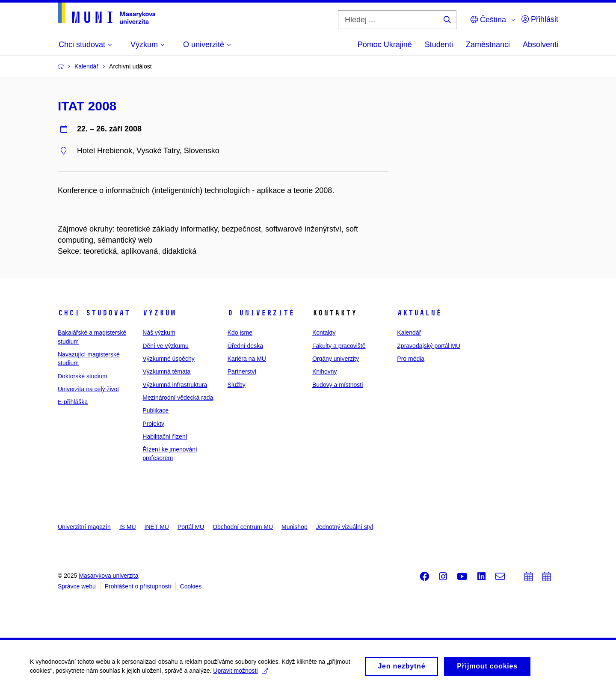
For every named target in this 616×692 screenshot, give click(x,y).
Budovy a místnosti (338, 385)
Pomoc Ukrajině (385, 45)
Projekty (153, 424)
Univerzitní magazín (84, 527)
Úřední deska (245, 346)
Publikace (155, 410)
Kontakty (324, 333)
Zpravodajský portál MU (429, 346)
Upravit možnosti (240, 674)
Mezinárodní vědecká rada (178, 398)
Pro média (411, 359)
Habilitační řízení (165, 437)
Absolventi (540, 45)
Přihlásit (540, 19)
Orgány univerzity (336, 359)
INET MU (157, 527)
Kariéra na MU (247, 359)
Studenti (439, 45)
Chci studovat (94, 313)
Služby (237, 385)
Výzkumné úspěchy (168, 359)
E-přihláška (73, 402)
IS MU (128, 527)
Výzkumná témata (166, 371)
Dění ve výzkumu (165, 346)
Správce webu (77, 586)
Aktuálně (419, 313)
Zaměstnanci (488, 45)
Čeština (488, 20)
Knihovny (325, 371)
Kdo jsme (240, 333)
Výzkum (159, 313)
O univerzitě (261, 313)
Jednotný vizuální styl (345, 527)
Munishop (295, 527)
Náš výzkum (159, 333)
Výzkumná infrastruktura (175, 385)
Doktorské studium (83, 376)
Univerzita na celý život (88, 389)
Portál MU (191, 527)
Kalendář (409, 333)
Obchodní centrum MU (243, 527)
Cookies (191, 586)
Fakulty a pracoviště (339, 346)
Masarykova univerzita (108, 576)
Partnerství (242, 371)
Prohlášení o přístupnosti (138, 586)
